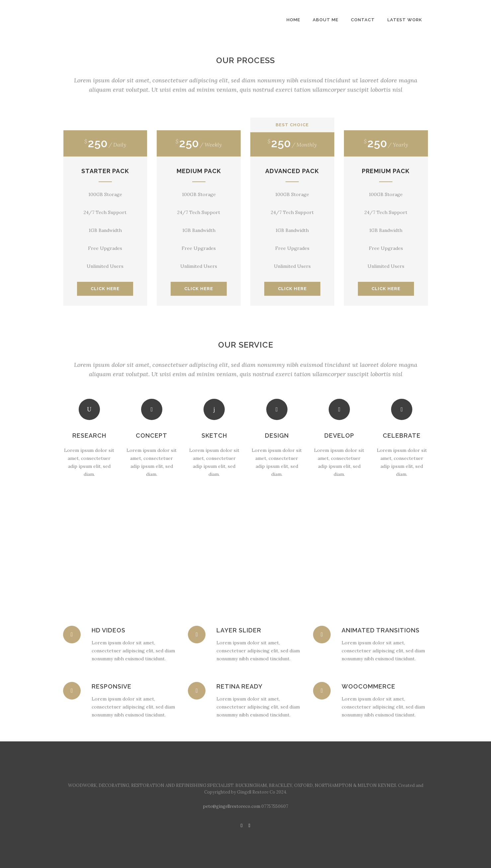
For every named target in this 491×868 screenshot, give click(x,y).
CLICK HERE (105, 289)
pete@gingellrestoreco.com (232, 806)
